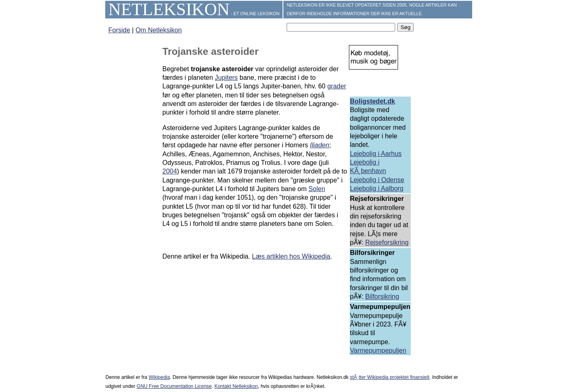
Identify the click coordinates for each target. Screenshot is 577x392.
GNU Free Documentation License (174, 386)
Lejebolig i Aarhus (376, 154)
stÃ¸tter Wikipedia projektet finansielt (389, 377)
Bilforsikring (382, 296)
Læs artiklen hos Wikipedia (291, 256)
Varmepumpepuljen (378, 350)
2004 (170, 171)
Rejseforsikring (387, 242)
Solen (317, 189)
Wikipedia (159, 377)
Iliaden (320, 145)
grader (337, 86)
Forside (119, 30)
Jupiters (226, 78)
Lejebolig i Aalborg (377, 188)
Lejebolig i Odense (377, 180)
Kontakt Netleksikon (236, 386)
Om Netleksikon (159, 30)
